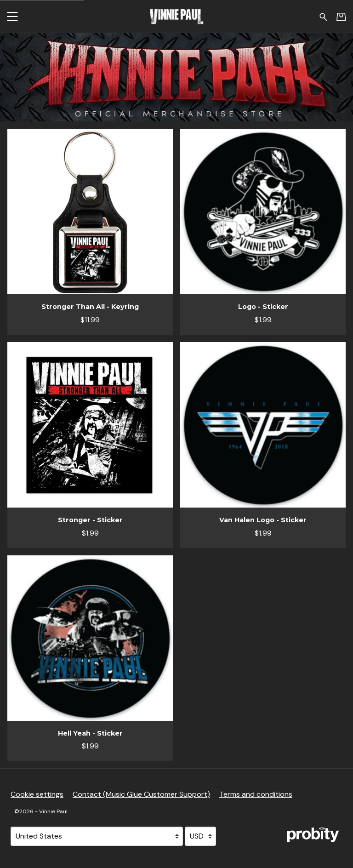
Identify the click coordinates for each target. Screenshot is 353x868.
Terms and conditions (256, 794)
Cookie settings (37, 794)
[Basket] (341, 17)
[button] (12, 16)
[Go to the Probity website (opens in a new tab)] (313, 835)
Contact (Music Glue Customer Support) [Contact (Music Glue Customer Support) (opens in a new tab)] (141, 794)
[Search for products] (323, 16)
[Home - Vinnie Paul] (176, 16)
